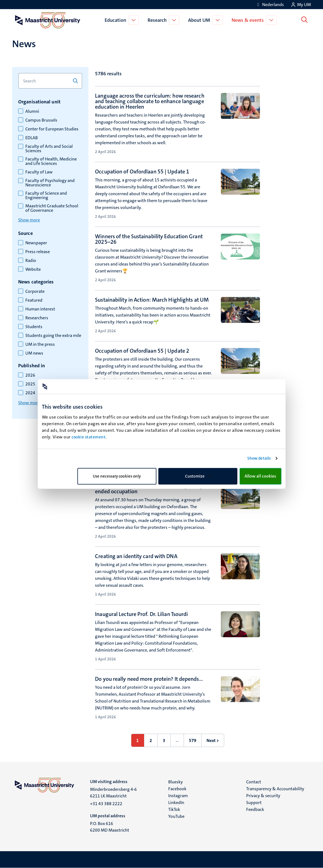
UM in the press (40, 344)
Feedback (255, 809)
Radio (31, 261)
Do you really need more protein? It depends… (149, 679)
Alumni (32, 111)
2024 (30, 393)
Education (116, 20)
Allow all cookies (260, 476)
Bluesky (176, 782)
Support (254, 803)
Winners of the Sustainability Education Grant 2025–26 (149, 239)
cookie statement (89, 437)
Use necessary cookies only (117, 476)
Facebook (177, 789)
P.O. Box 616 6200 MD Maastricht (110, 827)
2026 (30, 375)
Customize (198, 476)
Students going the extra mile (53, 336)
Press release (38, 252)
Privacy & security (263, 796)
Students (34, 327)
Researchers (37, 318)
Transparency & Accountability (275, 789)
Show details (259, 458)
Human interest (40, 309)
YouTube (176, 816)
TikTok (174, 809)
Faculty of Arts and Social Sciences (49, 149)
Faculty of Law (39, 172)
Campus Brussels (41, 120)
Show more (29, 220)
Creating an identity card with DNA (136, 556)
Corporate (35, 291)
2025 (30, 384)
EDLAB (32, 138)
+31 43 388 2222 (106, 804)
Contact (254, 782)
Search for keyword (18, 73)
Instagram (178, 796)
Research (158, 20)
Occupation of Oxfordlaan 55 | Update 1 (142, 172)
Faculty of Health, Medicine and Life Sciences (51, 161)
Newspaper (36, 243)
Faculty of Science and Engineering (46, 195)
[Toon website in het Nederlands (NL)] (270, 5)
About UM (200, 20)
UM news (34, 353)
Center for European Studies (52, 129)
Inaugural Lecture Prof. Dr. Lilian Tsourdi (141, 614)
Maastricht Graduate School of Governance (52, 208)
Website (33, 269)
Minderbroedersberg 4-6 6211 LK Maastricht (113, 793)
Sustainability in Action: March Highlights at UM (152, 300)
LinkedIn (176, 803)
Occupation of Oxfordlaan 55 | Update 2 (142, 351)
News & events (249, 20)
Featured (34, 300)
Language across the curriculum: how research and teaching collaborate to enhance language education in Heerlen (150, 101)
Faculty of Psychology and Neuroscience (50, 183)
